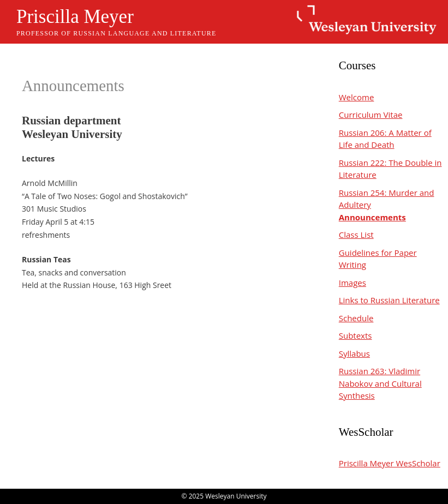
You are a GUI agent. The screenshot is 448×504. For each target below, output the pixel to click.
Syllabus (354, 353)
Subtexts (356, 335)
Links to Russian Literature (389, 300)
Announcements (372, 217)
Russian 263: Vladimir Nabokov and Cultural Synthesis (380, 383)
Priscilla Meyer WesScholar (390, 463)
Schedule (356, 318)
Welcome (357, 97)
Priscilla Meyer (75, 17)
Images (353, 283)
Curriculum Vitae (371, 115)
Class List (356, 235)
